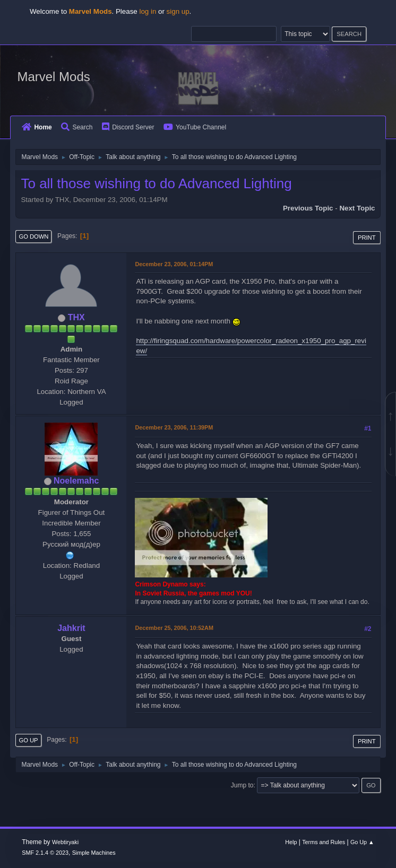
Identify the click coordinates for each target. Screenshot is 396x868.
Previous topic (308, 208)
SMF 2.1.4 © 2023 (45, 853)
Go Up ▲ (362, 842)
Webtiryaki (65, 842)
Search (77, 127)
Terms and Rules (324, 842)
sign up (178, 11)
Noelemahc (76, 481)
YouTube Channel (195, 127)
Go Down (33, 236)
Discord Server (128, 127)
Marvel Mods (53, 77)
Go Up (28, 740)
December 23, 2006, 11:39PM (174, 427)
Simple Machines (94, 853)
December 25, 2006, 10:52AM (174, 628)
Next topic (357, 208)
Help (291, 842)
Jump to (242, 785)
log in (148, 11)
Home (37, 127)
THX (76, 317)
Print (367, 238)
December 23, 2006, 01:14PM (174, 264)
